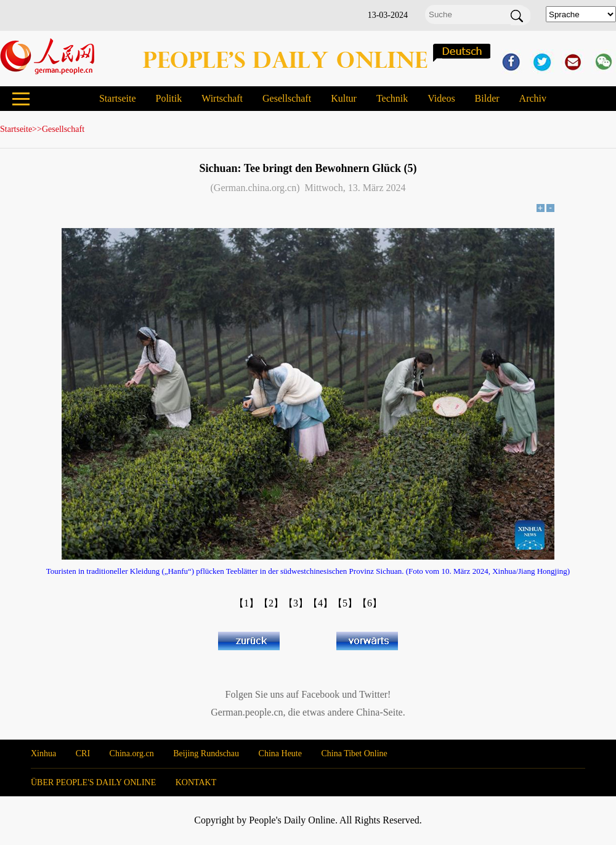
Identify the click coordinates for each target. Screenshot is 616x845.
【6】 (370, 603)
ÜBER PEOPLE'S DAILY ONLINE (93, 782)
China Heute (280, 753)
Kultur (344, 98)
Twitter (373, 694)
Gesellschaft (287, 98)
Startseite (118, 98)
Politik (168, 98)
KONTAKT (196, 782)
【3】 (296, 603)
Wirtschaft (222, 98)
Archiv (533, 98)
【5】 (345, 603)
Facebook (320, 694)
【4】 (320, 603)
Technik (392, 98)
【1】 (246, 603)
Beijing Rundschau (206, 753)
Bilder (487, 98)
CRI (83, 753)
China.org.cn (132, 753)
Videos (441, 98)
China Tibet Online (354, 753)
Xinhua (43, 753)
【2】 (271, 603)
